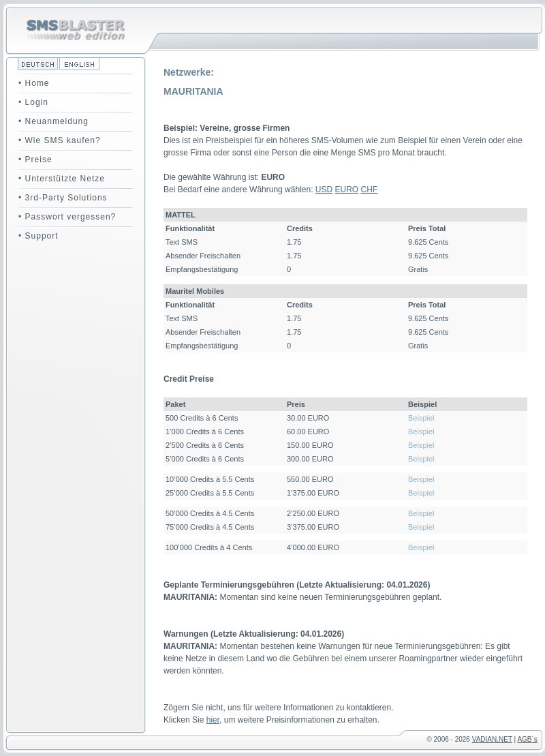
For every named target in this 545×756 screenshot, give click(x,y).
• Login (33, 102)
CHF (370, 190)
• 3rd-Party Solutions (63, 198)
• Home (34, 83)
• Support (38, 236)
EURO (347, 190)
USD (324, 190)
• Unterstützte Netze (62, 179)
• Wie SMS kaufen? (60, 140)
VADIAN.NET (492, 739)
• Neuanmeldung (53, 121)
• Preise (35, 160)
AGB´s (527, 739)
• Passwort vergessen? (67, 217)
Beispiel (421, 418)
